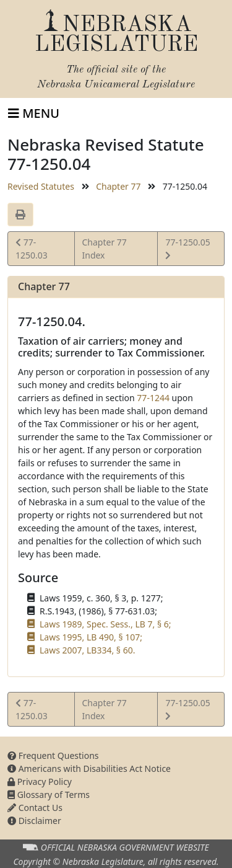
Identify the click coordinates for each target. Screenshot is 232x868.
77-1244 (153, 398)
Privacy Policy (40, 782)
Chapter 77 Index (105, 249)
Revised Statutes (41, 186)
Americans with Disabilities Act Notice (89, 768)
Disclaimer (34, 821)
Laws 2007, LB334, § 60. (87, 650)
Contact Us (35, 808)
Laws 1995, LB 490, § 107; (91, 637)
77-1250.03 (32, 248)
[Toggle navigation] (34, 113)
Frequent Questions (53, 755)
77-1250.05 (187, 248)
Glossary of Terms (49, 795)
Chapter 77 (118, 186)
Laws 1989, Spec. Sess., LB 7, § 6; (105, 624)
